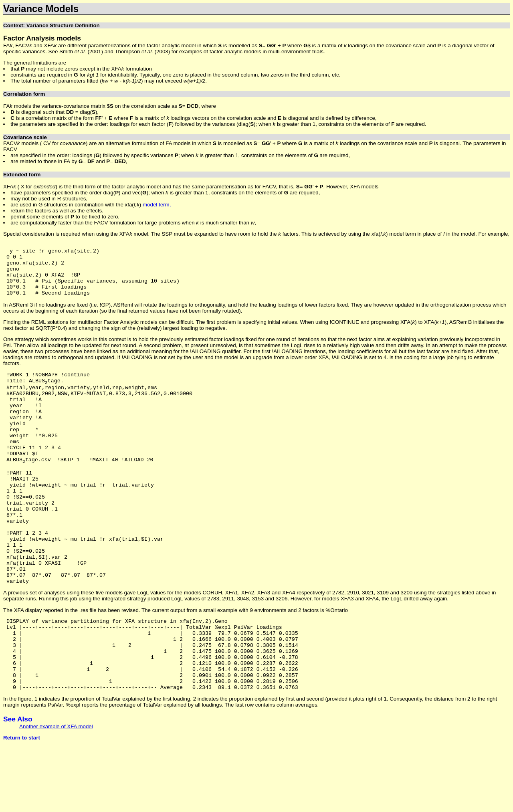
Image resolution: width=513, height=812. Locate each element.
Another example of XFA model (56, 793)
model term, (157, 205)
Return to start (22, 804)
